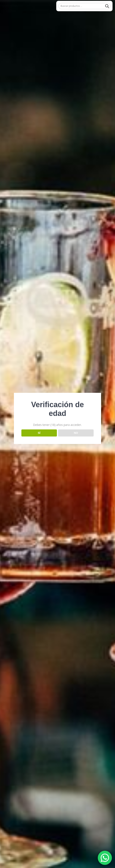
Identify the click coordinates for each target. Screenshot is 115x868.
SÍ (39, 433)
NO (76, 433)
